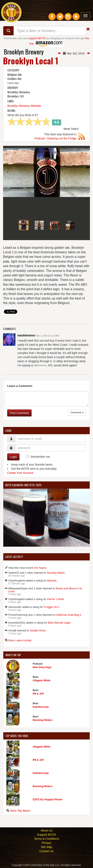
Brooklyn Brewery (24, 52)
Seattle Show (38, 630)
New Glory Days (42, 667)
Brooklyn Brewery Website (24, 106)
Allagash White (41, 680)
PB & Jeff (38, 694)
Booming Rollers (42, 720)
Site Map (46, 847)
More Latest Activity (20, 640)
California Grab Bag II (68, 615)
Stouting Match (56, 573)
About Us (47, 830)
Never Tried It (71, 129)
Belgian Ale (15, 75)
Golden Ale (14, 79)
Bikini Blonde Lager (59, 623)
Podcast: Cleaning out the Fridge (55, 138)
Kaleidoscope (41, 707)
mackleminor (26, 335)
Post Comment (19, 413)
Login (13, 457)
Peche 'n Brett (56, 599)
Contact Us (46, 851)
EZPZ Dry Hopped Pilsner (48, 800)
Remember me (40, 457)
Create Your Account (20, 473)
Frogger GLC (52, 607)
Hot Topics (40, 568)
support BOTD (37, 38)
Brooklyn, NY (16, 96)
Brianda (52, 581)
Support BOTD (47, 835)
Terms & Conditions (46, 839)
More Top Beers (20, 811)
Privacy (47, 843)
